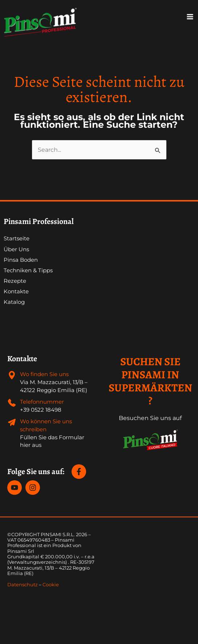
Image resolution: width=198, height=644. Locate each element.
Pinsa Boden (21, 260)
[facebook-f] (80, 472)
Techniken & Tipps (28, 270)
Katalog (14, 302)
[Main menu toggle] (190, 17)
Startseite (17, 239)
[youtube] (16, 488)
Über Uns (16, 249)
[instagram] (34, 488)
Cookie (51, 585)
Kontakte (16, 292)
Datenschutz (23, 585)
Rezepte (15, 281)
